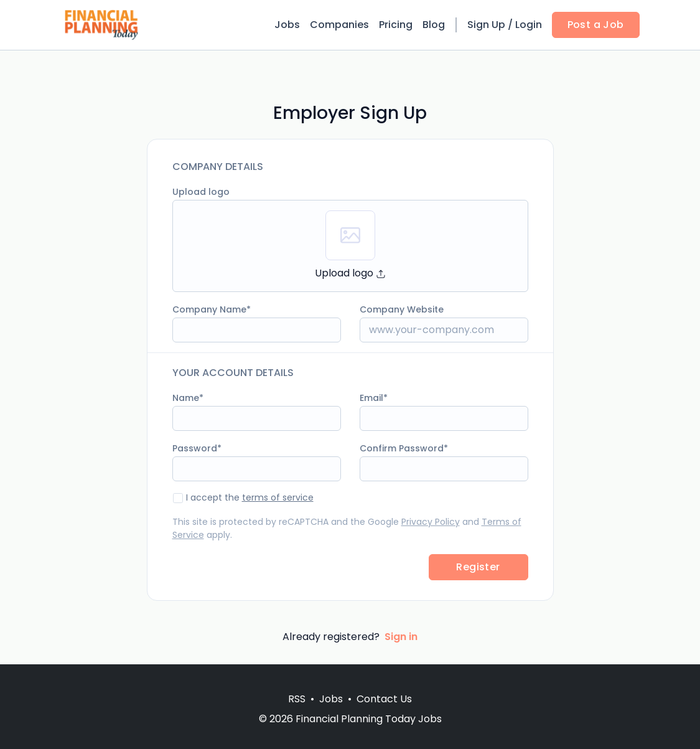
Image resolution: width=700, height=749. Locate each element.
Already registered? (350, 637)
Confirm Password (402, 448)
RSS (297, 699)
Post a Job (596, 25)
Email (371, 398)
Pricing (396, 25)
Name (186, 398)
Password (195, 448)
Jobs (287, 25)
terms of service (278, 497)
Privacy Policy (431, 522)
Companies (339, 25)
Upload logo (201, 192)
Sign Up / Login (505, 25)
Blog (434, 25)
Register (478, 567)
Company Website (402, 309)
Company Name (209, 309)
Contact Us (384, 699)
